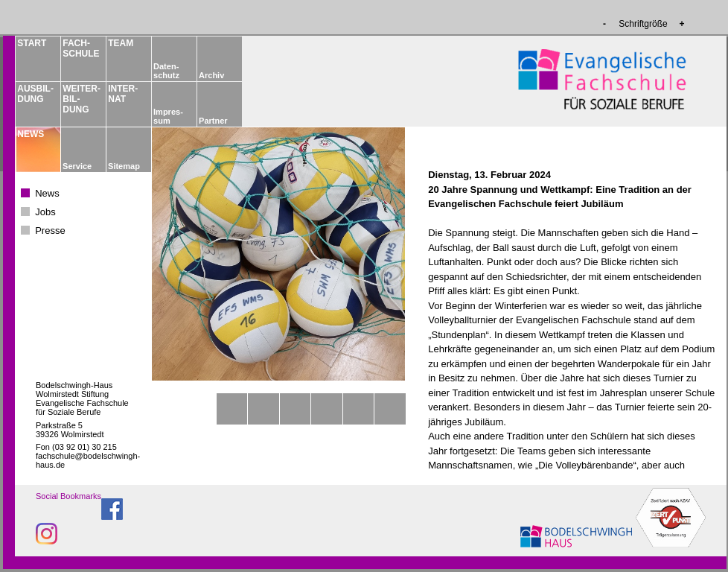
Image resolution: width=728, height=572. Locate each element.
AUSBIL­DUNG (35, 94)
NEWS (31, 134)
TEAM (121, 43)
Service (77, 166)
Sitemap (124, 166)
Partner (213, 121)
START (32, 43)
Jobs (45, 212)
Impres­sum (168, 116)
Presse (50, 231)
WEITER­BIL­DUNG (80, 99)
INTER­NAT (123, 94)
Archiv (211, 75)
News (47, 193)
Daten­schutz (166, 71)
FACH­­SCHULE (80, 48)
